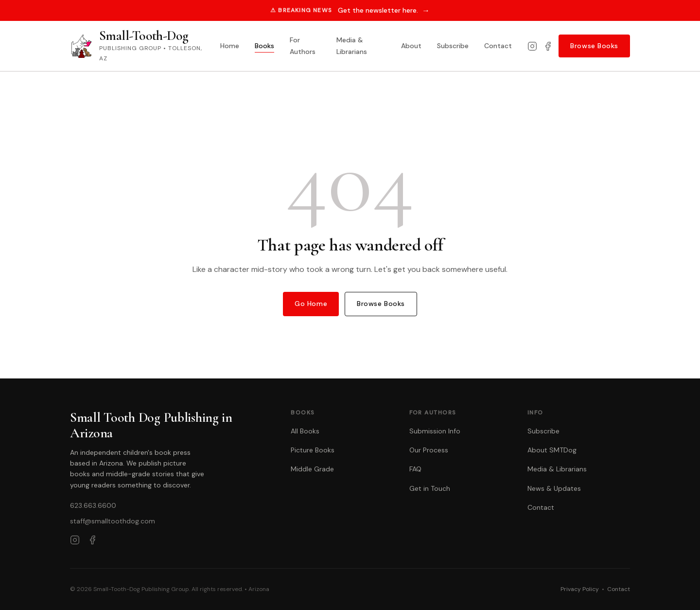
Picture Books (313, 450)
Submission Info (435, 431)
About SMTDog (552, 450)
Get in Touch (430, 488)
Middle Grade (312, 469)
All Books (305, 431)
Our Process (429, 450)
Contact (498, 46)
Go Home (311, 304)
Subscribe (453, 46)
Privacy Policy (580, 589)
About (411, 46)
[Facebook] (548, 46)
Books (264, 46)
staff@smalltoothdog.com (113, 521)
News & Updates (554, 488)
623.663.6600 (93, 505)
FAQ (415, 469)
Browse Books (594, 46)
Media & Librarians (352, 46)
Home (230, 46)
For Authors (303, 46)
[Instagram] (532, 46)
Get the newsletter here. (384, 10)
